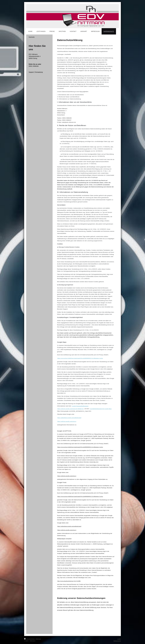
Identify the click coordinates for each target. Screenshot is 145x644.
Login (119, 639)
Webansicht (117, 641)
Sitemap (38, 639)
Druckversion (30, 639)
